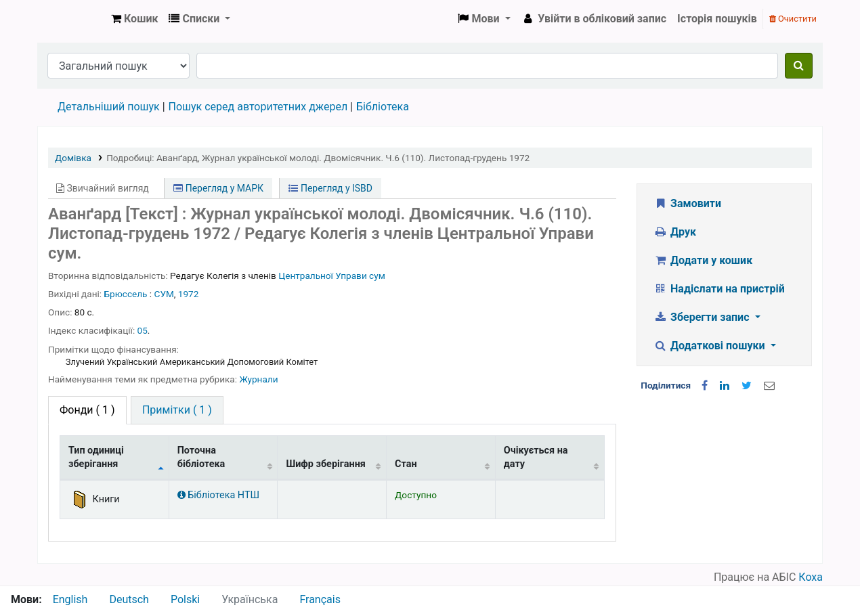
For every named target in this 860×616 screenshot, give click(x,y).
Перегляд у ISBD (330, 188)
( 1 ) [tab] (87, 410)
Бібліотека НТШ (218, 495)
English (70, 599)
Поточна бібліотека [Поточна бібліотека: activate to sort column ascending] (201, 457)
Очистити (793, 19)
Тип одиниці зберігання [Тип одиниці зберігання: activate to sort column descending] (96, 457)
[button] (134, 19)
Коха (811, 577)
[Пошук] (799, 66)
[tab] (177, 410)
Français (320, 599)
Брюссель (126, 294)
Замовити (688, 203)
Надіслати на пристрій (719, 289)
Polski (185, 599)
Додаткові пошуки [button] (711, 346)
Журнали (258, 379)
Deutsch (129, 599)
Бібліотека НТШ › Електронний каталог (72, 19)
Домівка (73, 158)
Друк (675, 232)
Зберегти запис (703, 317)
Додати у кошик (704, 260)
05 (143, 330)
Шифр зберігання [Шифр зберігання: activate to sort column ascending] (326, 464)
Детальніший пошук (109, 107)
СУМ (164, 294)
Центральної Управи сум (332, 276)
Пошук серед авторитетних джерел (258, 107)
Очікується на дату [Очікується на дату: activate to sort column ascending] (536, 457)
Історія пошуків (717, 19)
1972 (189, 294)
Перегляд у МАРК (218, 188)
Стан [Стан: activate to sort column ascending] (406, 464)
